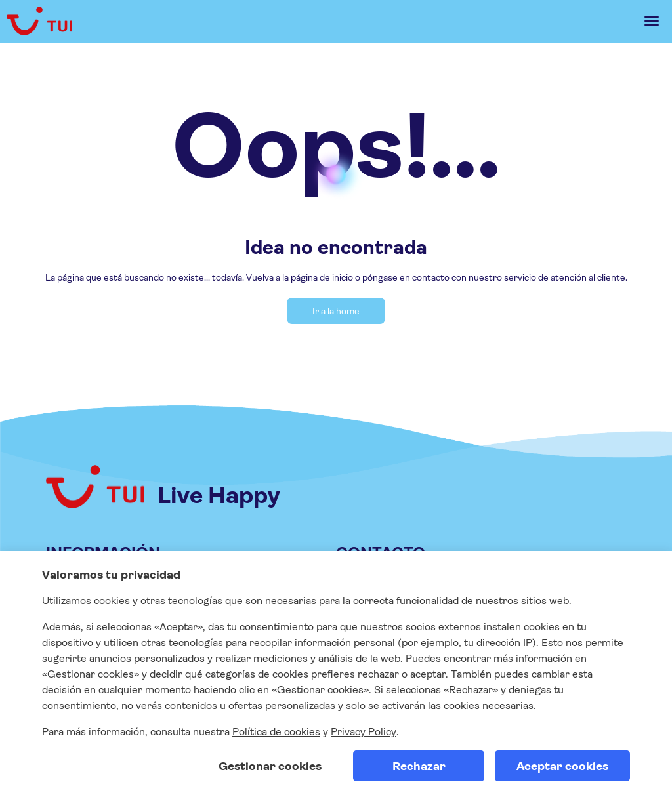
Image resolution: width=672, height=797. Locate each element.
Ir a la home (336, 311)
